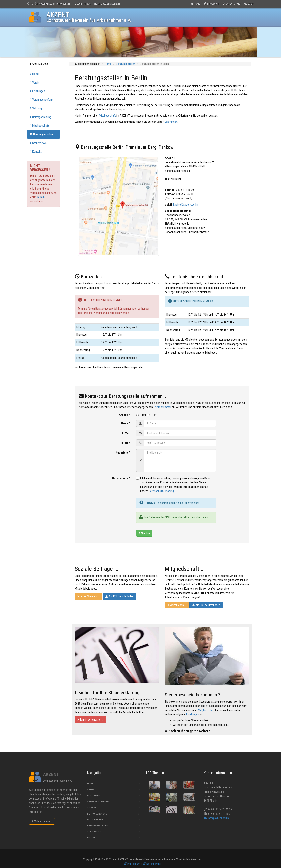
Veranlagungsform (42, 100)
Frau (141, 415)
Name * (126, 423)
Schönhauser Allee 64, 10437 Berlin (48, 4)
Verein (35, 83)
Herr (152, 415)
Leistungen (38, 91)
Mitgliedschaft (40, 126)
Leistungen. (171, 122)
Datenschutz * (121, 478)
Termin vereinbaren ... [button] (91, 720)
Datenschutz (232, 4)
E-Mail (126, 433)
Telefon (125, 443)
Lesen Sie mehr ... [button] (89, 596)
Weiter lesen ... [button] (177, 605)
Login (249, 4)
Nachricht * (123, 453)
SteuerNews (38, 143)
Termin (41, 197)
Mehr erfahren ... (42, 821)
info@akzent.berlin (107, 4)
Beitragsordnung (41, 117)
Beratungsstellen (41, 134)
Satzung (36, 108)
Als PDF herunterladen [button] (119, 596)
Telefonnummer (162, 407)
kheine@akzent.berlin (186, 205)
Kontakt (36, 152)
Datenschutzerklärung (161, 491)
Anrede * (125, 415)
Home (195, 4)
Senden (144, 533)
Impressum (211, 4)
